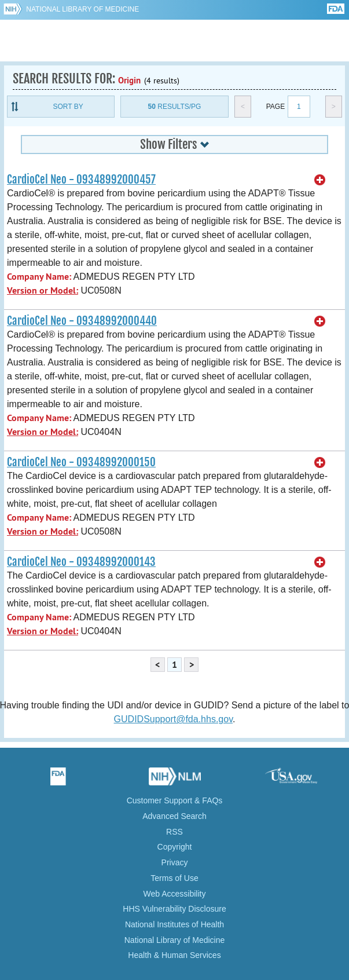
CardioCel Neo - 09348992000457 (81, 180)
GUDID (174, 41)
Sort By (68, 107)
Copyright (175, 847)
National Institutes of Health (174, 924)
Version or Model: (43, 290)
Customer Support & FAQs (175, 800)
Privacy (175, 862)
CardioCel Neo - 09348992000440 (82, 321)
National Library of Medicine (82, 9)
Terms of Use (174, 878)
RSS (174, 832)
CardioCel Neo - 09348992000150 (81, 462)
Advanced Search (174, 816)
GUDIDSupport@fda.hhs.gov (173, 719)
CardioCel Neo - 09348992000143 (81, 562)
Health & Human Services (174, 955)
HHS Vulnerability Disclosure (174, 909)
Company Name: (39, 277)
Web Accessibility (175, 894)
